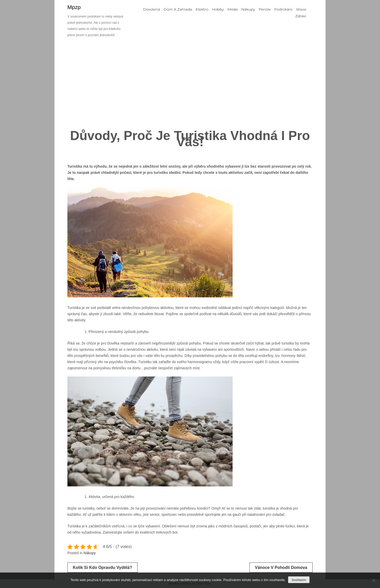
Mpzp (74, 7)
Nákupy (89, 553)
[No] (374, 580)
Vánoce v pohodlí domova (281, 567)
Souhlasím (299, 580)
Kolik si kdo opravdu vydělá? (102, 567)
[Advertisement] (190, 85)
